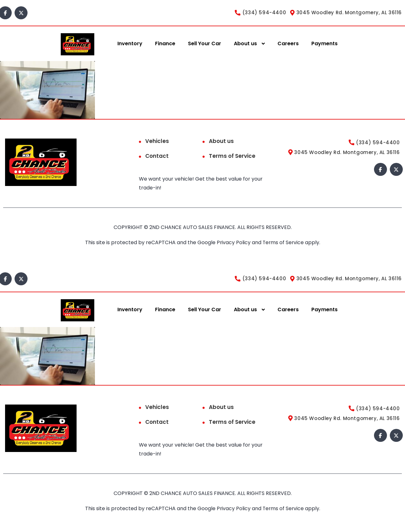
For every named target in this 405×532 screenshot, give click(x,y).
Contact (157, 156)
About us (245, 43)
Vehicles (157, 141)
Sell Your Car (205, 43)
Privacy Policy (234, 242)
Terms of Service (232, 156)
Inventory (130, 43)
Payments (324, 43)
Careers (288, 43)
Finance (165, 43)
